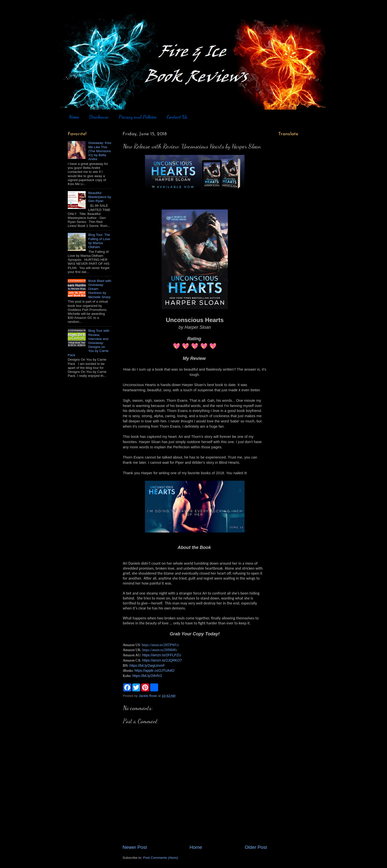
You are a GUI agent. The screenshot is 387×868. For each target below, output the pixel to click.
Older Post (256, 847)
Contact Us (177, 117)
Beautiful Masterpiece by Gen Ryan (100, 197)
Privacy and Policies (138, 117)
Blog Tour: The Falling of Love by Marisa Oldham (99, 241)
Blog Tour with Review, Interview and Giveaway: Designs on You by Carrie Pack (89, 343)
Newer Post (135, 847)
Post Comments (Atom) (161, 858)
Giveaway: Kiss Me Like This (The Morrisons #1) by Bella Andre (100, 151)
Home (74, 117)
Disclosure (99, 117)
